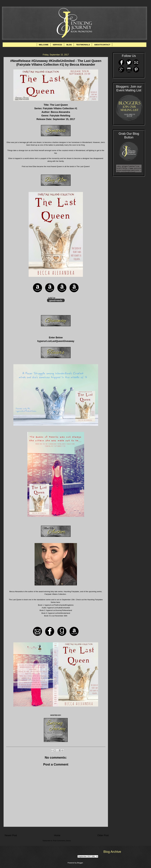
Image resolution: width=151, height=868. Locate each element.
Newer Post (11, 835)
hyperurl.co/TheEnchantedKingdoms (59, 605)
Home (57, 835)
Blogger (80, 863)
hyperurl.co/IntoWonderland (59, 613)
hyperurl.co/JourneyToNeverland (59, 610)
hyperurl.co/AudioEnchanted (59, 608)
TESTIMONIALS (83, 45)
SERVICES (57, 45)
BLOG (69, 45)
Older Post (103, 835)
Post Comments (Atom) (62, 841)
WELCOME (44, 45)
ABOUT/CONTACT (102, 45)
